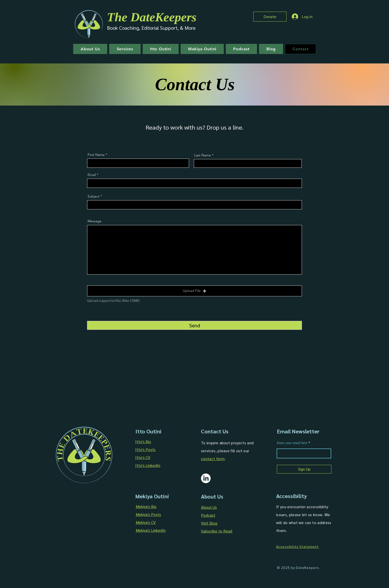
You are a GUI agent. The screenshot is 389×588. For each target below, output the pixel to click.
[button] (194, 291)
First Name (96, 155)
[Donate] (270, 17)
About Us (209, 507)
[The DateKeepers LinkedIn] (206, 478)
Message (95, 221)
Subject (94, 196)
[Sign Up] (304, 469)
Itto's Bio (143, 441)
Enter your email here (292, 443)
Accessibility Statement (297, 546)
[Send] (194, 325)
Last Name (203, 155)
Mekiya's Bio (146, 506)
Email (92, 175)
